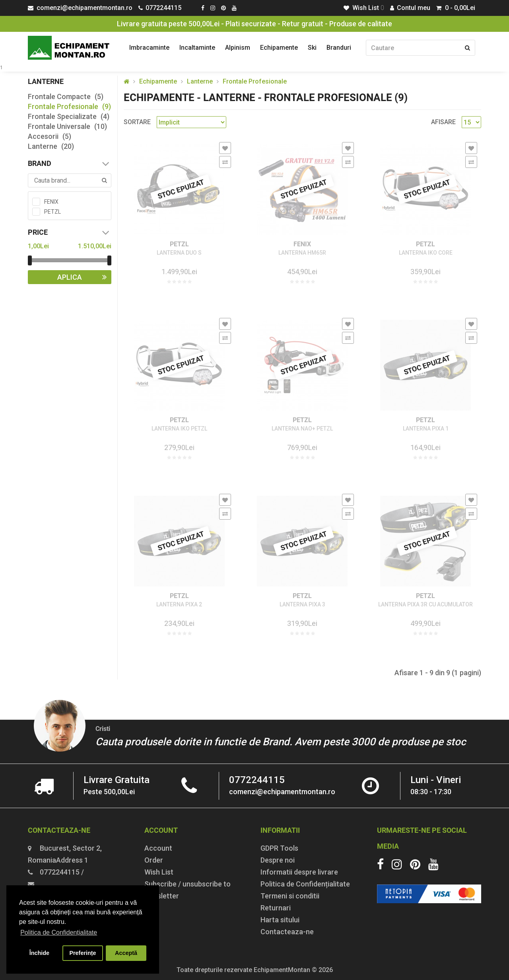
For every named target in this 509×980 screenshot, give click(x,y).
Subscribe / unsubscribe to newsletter (187, 890)
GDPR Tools (279, 848)
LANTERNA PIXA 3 (302, 605)
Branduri (339, 48)
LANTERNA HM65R (302, 253)
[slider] (30, 260)
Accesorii (50, 136)
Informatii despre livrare (299, 872)
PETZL (179, 244)
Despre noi (278, 860)
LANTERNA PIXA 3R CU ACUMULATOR (425, 605)
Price (70, 232)
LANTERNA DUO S (179, 253)
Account (158, 848)
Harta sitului (280, 920)
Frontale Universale (67, 126)
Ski (312, 48)
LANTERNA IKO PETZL (179, 429)
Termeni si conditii (290, 896)
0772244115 (257, 780)
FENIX (302, 244)
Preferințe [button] (83, 953)
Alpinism (238, 48)
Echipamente (279, 48)
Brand (70, 164)
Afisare (443, 122)
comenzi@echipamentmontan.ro (282, 792)
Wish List (159, 872)
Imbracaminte (149, 48)
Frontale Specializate (69, 116)
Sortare (137, 122)
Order (154, 860)
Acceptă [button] (126, 953)
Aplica (84, 277)
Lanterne (51, 146)
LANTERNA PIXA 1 (426, 429)
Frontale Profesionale (69, 106)
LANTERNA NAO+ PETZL (302, 429)
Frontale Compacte (66, 96)
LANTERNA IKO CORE (426, 253)
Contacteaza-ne (287, 932)
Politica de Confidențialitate (305, 884)
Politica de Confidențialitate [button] (59, 932)
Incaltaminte (197, 48)
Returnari (276, 908)
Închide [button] (39, 953)
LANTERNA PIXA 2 (179, 605)
